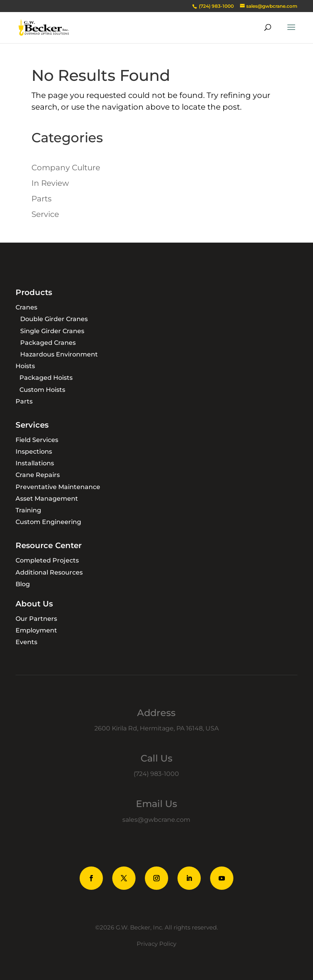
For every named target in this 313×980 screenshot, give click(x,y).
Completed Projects (47, 560)
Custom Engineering (48, 522)
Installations (35, 463)
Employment (36, 630)
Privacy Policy (156, 944)
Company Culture (66, 168)
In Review (50, 183)
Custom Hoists (42, 390)
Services (32, 425)
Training (28, 510)
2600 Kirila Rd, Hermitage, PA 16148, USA (156, 728)
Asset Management (47, 499)
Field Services (37, 440)
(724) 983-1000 (156, 774)
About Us (34, 604)
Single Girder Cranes (52, 331)
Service (45, 214)
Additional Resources (49, 572)
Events (26, 642)
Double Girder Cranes (54, 319)
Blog (23, 584)
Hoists (25, 366)
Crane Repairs (38, 475)
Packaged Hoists (46, 378)
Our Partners (36, 619)
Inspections (34, 452)
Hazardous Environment (59, 354)
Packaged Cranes (48, 343)
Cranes (26, 307)
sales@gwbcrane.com (156, 820)
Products (34, 292)
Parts (42, 199)
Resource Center (49, 545)
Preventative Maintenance (58, 487)
